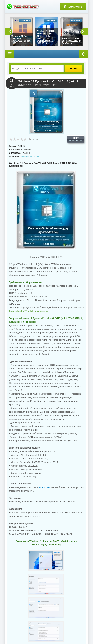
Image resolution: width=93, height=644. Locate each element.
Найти (74, 69)
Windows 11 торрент (31, 156)
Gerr (21, 85)
